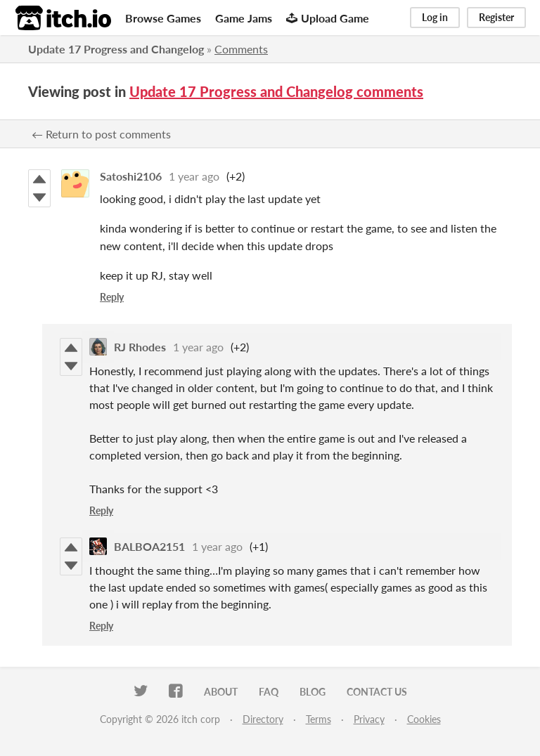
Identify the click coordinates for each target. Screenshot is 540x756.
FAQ (269, 692)
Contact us (377, 692)
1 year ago (194, 176)
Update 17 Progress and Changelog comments (276, 91)
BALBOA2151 (149, 546)
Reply (112, 297)
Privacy (369, 719)
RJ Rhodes (140, 347)
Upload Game (328, 18)
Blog (313, 692)
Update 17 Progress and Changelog (116, 49)
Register (496, 17)
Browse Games (163, 18)
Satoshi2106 (131, 176)
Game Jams (244, 18)
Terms (319, 719)
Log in (435, 17)
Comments (241, 49)
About (221, 692)
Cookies (424, 719)
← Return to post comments (101, 134)
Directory (263, 719)
